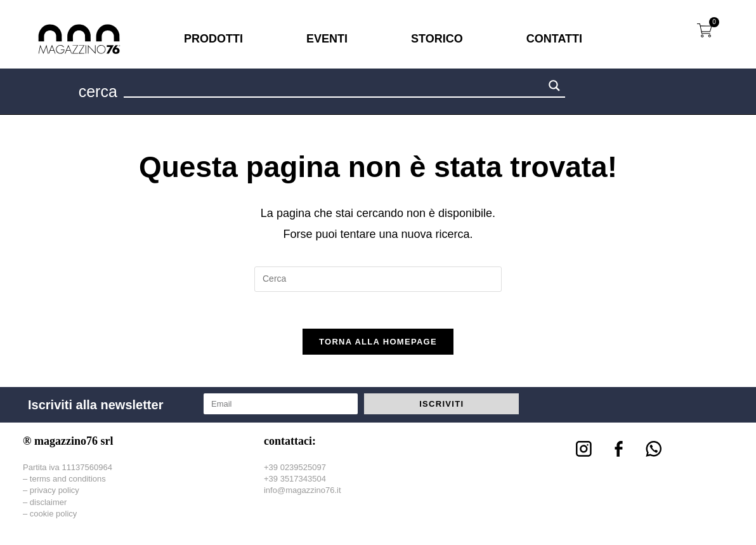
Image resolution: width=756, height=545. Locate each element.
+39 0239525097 (295, 469)
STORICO (437, 39)
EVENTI (327, 39)
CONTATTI (554, 39)
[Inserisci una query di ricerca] (378, 279)
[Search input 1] (334, 88)
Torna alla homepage (378, 344)
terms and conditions (68, 481)
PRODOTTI (213, 39)
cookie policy (53, 515)
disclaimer (49, 504)
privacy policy (55, 492)
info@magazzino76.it (303, 492)
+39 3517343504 (295, 481)
